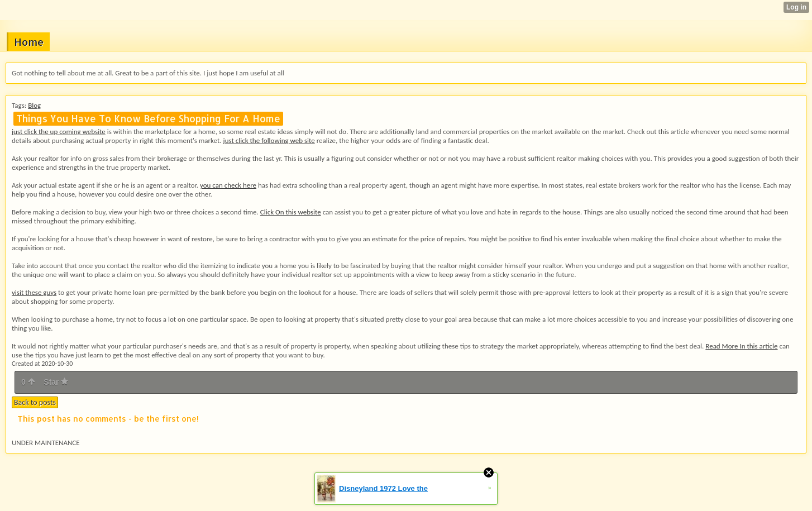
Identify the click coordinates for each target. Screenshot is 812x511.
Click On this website (291, 212)
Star (56, 382)
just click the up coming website (59, 132)
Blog (34, 105)
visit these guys (34, 292)
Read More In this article (741, 346)
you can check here (228, 185)
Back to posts (35, 402)
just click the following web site (269, 140)
